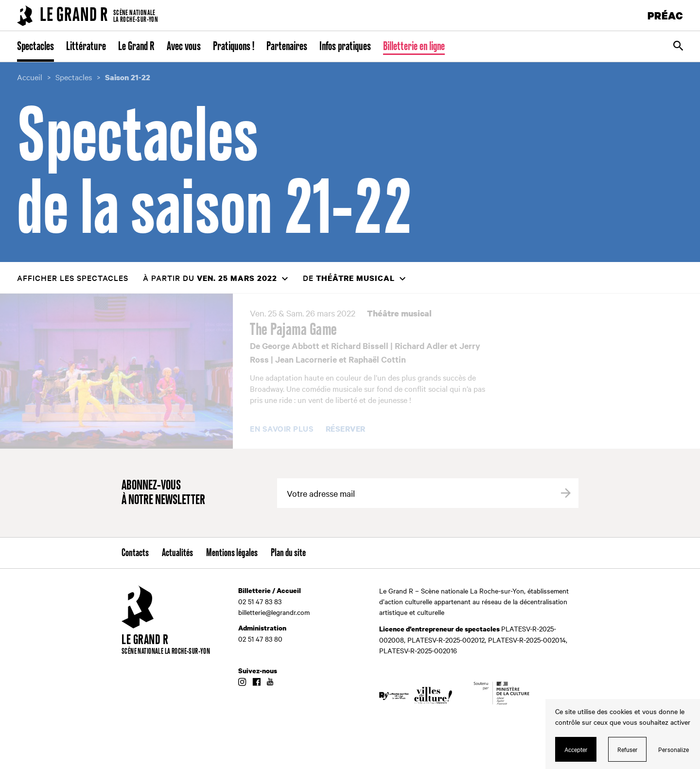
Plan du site (288, 553)
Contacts (135, 553)
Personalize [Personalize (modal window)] (674, 749)
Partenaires (287, 47)
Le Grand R (136, 47)
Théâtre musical (399, 313)
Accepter (576, 749)
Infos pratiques (345, 47)
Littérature (86, 47)
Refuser (628, 749)
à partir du (210, 278)
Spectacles (35, 47)
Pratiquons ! (234, 47)
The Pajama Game (294, 330)
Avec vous (184, 47)
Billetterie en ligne (414, 47)
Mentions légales (232, 553)
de (349, 278)
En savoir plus (282, 429)
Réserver (346, 429)
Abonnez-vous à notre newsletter (163, 493)
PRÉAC (665, 15)
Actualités (177, 553)
